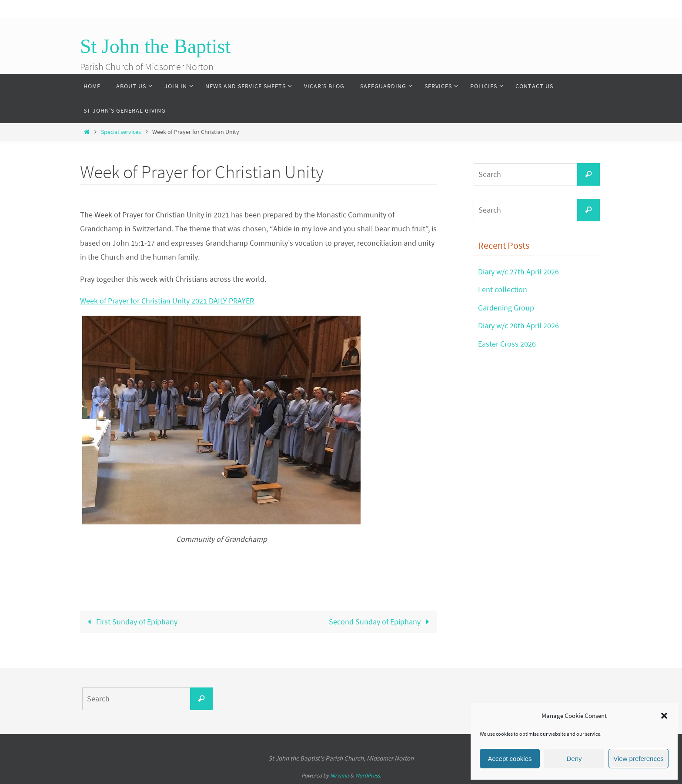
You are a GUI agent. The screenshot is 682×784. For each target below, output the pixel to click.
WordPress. (368, 776)
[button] (664, 716)
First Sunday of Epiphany (130, 622)
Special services (121, 132)
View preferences (639, 759)
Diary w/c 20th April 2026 (518, 325)
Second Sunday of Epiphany (381, 622)
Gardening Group (506, 308)
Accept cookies (510, 759)
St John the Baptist (155, 46)
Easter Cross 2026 (507, 344)
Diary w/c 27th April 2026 (518, 272)
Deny (574, 759)
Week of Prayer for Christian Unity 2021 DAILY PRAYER (167, 301)
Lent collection (503, 289)
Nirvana (339, 776)
